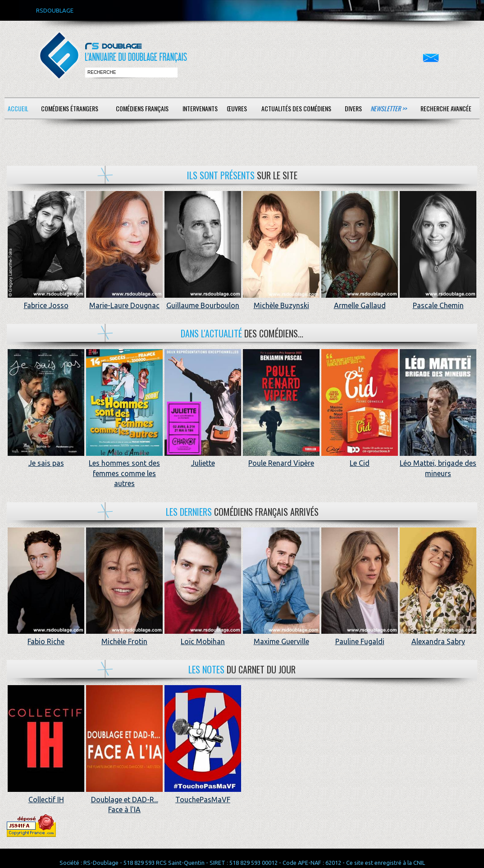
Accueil (18, 108)
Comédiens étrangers (70, 108)
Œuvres (237, 108)
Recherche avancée (446, 108)
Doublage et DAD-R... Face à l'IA (124, 799)
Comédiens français (142, 108)
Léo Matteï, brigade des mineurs (438, 463)
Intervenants (200, 108)
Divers (353, 108)
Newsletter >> (388, 108)
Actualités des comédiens (296, 108)
